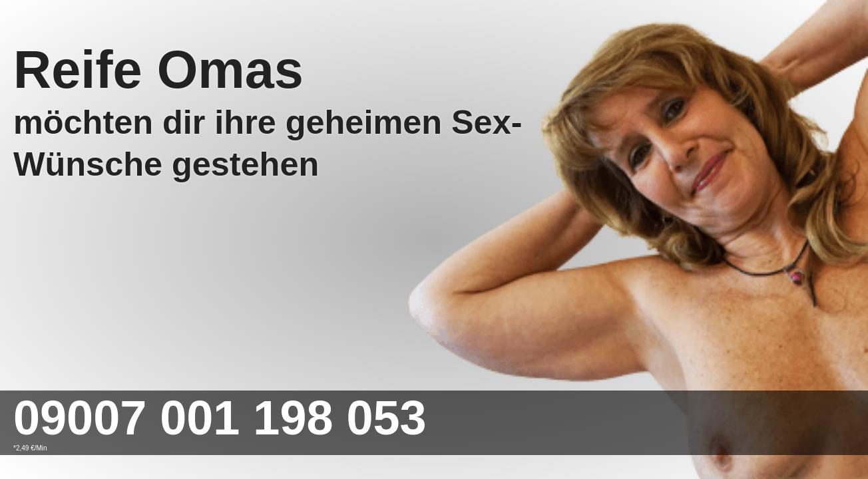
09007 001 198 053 (220, 418)
